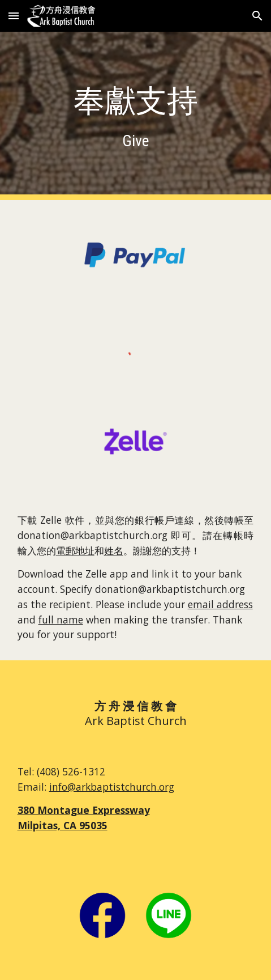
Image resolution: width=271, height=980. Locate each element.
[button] (14, 16)
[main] (136, 116)
